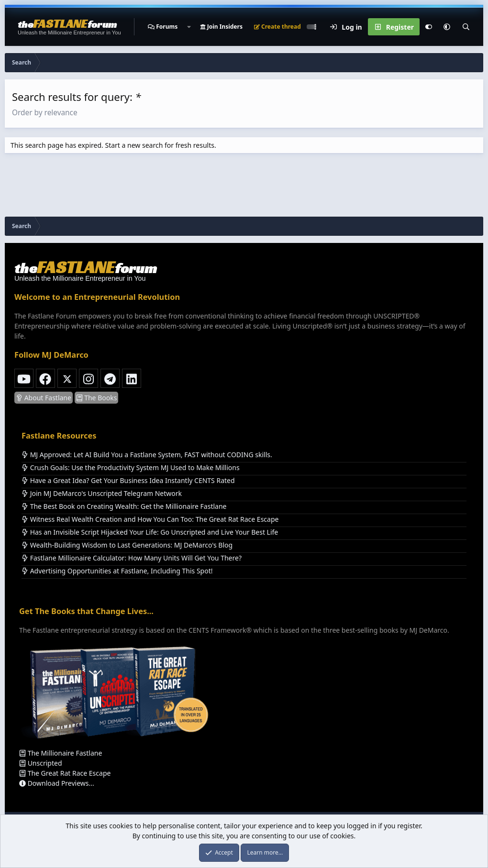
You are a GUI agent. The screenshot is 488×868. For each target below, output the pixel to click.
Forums (167, 27)
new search (145, 145)
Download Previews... (57, 783)
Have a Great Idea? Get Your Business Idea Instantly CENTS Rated (128, 480)
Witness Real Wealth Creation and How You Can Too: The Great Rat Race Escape (150, 519)
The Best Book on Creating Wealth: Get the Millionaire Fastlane (124, 506)
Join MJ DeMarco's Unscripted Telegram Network (102, 493)
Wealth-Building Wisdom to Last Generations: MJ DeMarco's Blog (127, 545)
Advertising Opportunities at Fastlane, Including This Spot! (117, 571)
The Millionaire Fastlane (61, 753)
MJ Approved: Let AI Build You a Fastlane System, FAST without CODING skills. (147, 455)
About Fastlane (44, 398)
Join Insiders (221, 27)
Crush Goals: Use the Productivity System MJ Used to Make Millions (131, 467)
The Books (97, 398)
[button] (189, 27)
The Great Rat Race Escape (65, 773)
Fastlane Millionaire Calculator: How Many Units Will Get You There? (132, 558)
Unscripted (41, 763)
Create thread (277, 27)
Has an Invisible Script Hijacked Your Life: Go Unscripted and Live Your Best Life (150, 532)
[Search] (466, 27)
